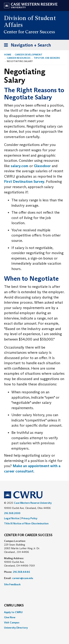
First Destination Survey (24, 181)
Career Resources (19, 58)
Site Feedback (12, 584)
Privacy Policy (29, 518)
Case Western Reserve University (33, 503)
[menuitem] (34, 612)
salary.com (20, 166)
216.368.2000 (12, 513)
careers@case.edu (23, 578)
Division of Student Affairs (30, 21)
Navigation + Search (26, 46)
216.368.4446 (21, 572)
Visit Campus (12, 622)
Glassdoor (42, 166)
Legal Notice (12, 518)
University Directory (16, 628)
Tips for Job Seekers (47, 58)
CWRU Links (14, 606)
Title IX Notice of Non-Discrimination (26, 523)
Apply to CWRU (13, 612)
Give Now (10, 617)
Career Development (29, 55)
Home (8, 55)
